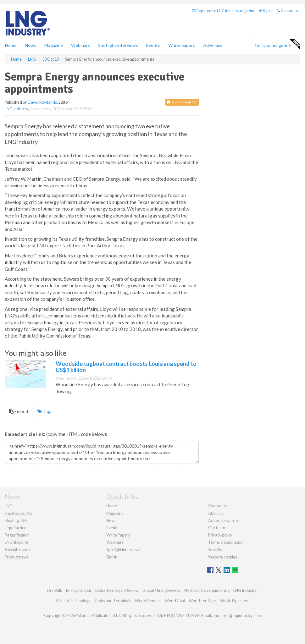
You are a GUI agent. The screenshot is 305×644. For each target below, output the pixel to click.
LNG (9, 506)
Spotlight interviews (118, 45)
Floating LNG (16, 520)
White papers (182, 45)
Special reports (18, 550)
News (111, 520)
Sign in (266, 11)
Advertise (213, 45)
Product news (17, 557)
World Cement (148, 601)
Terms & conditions (225, 542)
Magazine (54, 45)
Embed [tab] (19, 411)
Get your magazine (277, 45)
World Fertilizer (202, 601)
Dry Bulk (55, 590)
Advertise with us (223, 520)
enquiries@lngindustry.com (237, 615)
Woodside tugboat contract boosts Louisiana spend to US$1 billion (126, 367)
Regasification (17, 535)
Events (153, 45)
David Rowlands (42, 102)
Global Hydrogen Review (117, 590)
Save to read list (182, 102)
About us (216, 513)
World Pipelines (234, 601)
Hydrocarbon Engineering (207, 590)
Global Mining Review (161, 590)
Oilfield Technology (73, 601)
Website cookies (223, 557)
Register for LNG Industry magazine (224, 11)
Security (215, 550)
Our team (217, 528)
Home (11, 45)
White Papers (118, 535)
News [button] (30, 45)
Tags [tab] (45, 411)
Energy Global (78, 590)
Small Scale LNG (19, 513)
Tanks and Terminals (113, 601)
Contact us (288, 11)
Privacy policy (220, 535)
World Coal (175, 601)
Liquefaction (16, 528)
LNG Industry (16, 109)
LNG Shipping (16, 542)
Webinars (80, 45)
